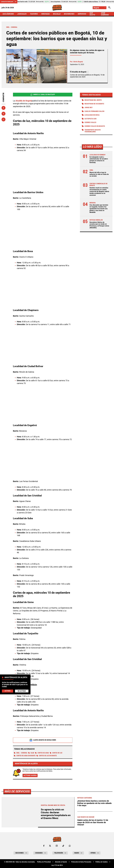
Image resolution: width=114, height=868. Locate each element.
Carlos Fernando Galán (94, 111)
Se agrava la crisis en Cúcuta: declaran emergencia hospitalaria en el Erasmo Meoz (56, 814)
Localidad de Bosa (92, 115)
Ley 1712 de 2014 (57, 865)
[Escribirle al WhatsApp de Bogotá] (70, 846)
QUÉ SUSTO (92, 14)
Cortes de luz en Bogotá (47, 756)
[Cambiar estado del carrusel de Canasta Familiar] (16, 2)
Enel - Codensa (21, 753)
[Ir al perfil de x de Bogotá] (50, 846)
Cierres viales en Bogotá (95, 126)
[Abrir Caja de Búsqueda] (109, 8)
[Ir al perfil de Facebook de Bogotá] (44, 846)
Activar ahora (30, 775)
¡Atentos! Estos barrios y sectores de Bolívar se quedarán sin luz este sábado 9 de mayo (94, 803)
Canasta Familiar (7, 2)
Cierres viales (90, 122)
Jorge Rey (88, 108)
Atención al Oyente (61, 862)
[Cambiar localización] (100, 8)
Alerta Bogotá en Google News (43, 740)
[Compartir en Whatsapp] (3, 119)
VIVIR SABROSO (105, 14)
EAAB (31, 753)
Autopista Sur (90, 119)
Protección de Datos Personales (81, 862)
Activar (7, 691)
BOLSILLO (57, 14)
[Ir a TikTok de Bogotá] (63, 846)
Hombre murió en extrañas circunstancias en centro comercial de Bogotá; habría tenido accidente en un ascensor (99, 191)
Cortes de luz (56, 753)
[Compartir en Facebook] (3, 108)
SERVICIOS (82, 14)
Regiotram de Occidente (94, 104)
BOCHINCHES (69, 14)
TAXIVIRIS (34, 14)
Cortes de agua (42, 753)
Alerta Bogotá (78, 62)
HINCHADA (45, 14)
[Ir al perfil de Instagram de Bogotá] (57, 846)
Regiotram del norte (93, 100)
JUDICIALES (22, 14)
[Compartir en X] (3, 114)
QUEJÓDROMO (8, 14)
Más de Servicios (17, 791)
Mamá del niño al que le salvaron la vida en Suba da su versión (99, 174)
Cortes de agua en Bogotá (25, 756)
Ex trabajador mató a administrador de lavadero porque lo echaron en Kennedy (99, 160)
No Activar (22, 691)
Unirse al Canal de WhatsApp (43, 95)
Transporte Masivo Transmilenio (93, 131)
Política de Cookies (102, 862)
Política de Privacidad (44, 862)
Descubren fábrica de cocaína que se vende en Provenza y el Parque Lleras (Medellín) (99, 225)
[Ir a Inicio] (57, 8)
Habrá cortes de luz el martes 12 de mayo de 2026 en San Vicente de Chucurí (93, 822)
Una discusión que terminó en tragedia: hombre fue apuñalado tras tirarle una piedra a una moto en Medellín (99, 209)
